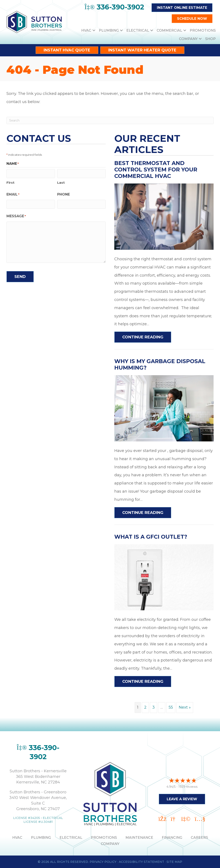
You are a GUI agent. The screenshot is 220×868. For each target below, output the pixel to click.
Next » (185, 707)
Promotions (203, 30)
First (10, 182)
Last (61, 182)
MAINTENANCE (139, 838)
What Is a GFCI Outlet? (151, 537)
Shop (210, 39)
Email (13, 194)
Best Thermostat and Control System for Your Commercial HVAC (156, 170)
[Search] (110, 120)
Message (16, 215)
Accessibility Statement (141, 862)
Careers (199, 838)
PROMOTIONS (104, 838)
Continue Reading (143, 337)
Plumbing (109, 30)
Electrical (138, 30)
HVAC (86, 30)
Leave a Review (182, 798)
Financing (172, 838)
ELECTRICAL (71, 838)
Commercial (169, 30)
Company (188, 39)
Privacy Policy (103, 862)
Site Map (174, 862)
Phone (63, 194)
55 (171, 707)
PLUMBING (41, 838)
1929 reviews (188, 786)
